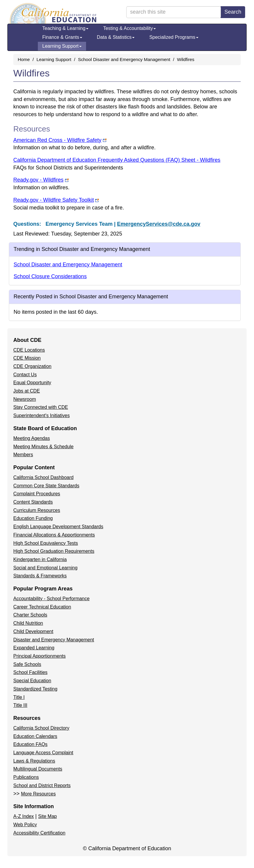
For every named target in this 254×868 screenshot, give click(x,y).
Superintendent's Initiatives (42, 415)
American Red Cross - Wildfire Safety (60, 140)
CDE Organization (32, 366)
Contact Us (25, 375)
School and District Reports (42, 785)
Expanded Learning (34, 648)
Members (23, 455)
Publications (26, 777)
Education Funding (33, 518)
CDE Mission (27, 358)
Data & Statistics (116, 37)
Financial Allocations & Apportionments (54, 535)
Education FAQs (30, 744)
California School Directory (41, 728)
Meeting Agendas (32, 438)
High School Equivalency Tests (46, 543)
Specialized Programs (174, 37)
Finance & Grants (62, 37)
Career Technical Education (42, 607)
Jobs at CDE (27, 391)
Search (233, 12)
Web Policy (25, 825)
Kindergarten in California (40, 559)
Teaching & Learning (65, 28)
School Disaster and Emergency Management (124, 59)
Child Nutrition (28, 623)
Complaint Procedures (37, 494)
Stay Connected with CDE (41, 407)
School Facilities (30, 672)
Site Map (47, 816)
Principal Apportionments (39, 656)
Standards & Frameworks (40, 576)
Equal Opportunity (32, 383)
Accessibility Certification (39, 833)
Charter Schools (30, 615)
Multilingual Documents (38, 769)
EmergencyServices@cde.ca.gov (159, 224)
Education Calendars (35, 736)
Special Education (32, 681)
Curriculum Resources (37, 510)
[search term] (174, 12)
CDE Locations (29, 350)
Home (24, 59)
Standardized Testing (35, 689)
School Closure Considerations (50, 276)
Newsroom (25, 399)
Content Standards (33, 502)
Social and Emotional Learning (45, 568)
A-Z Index (24, 816)
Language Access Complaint (43, 753)
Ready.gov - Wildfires (41, 180)
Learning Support (62, 46)
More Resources (38, 794)
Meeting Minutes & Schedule (43, 447)
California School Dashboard (43, 477)
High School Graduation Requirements (54, 551)
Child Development (33, 631)
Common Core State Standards (46, 486)
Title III (20, 705)
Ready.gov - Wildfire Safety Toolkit (56, 200)
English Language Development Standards (58, 527)
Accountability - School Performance (51, 599)
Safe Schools (27, 664)
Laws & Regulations (34, 761)
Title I (19, 697)
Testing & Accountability (130, 28)
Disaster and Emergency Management (54, 640)
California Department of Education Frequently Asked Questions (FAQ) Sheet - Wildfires (117, 160)
